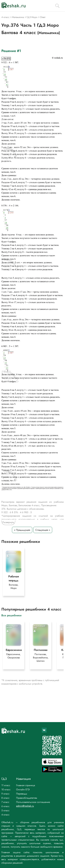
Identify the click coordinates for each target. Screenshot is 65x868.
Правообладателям (27, 798)
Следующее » (43, 530)
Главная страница (26, 785)
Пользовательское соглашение (33, 802)
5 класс (5, 810)
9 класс (5, 794)
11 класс (6, 785)
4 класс (5, 815)
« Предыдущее (22, 530)
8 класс (5, 798)
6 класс (5, 806)
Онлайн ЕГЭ (23, 789)
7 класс (5, 802)
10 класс (6, 789)
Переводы (22, 794)
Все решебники (11, 615)
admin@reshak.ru (25, 806)
